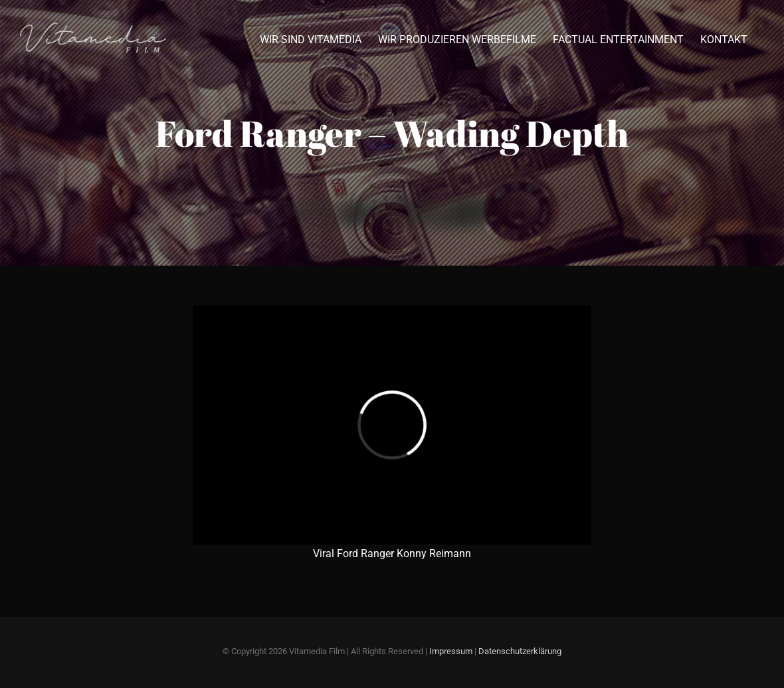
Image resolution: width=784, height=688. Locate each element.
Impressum (451, 651)
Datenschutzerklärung (520, 651)
